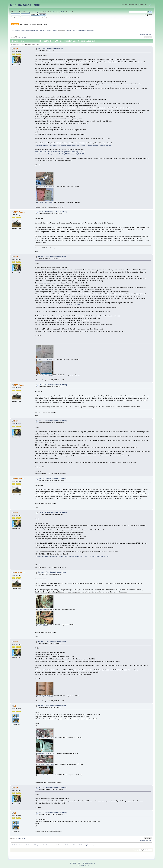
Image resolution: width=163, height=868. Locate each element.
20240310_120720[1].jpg (44, 359)
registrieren (39, 12)
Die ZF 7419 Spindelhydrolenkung (50, 49)
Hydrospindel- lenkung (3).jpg (45, 775)
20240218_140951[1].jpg (44, 186)
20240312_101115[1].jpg (44, 696)
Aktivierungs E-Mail (59, 12)
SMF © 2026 (81, 863)
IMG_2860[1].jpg (41, 609)
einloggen (29, 12)
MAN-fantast (20, 212)
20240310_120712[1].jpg (44, 375)
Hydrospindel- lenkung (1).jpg (45, 738)
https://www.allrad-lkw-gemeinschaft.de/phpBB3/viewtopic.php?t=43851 (60, 152)
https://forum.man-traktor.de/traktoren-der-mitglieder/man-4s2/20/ (58, 305)
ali (15, 706)
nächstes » (149, 34)
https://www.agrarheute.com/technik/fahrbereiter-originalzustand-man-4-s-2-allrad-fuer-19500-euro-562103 (72, 556)
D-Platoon (68, 31)
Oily (16, 49)
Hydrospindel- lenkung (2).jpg (45, 764)
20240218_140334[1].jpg (44, 202)
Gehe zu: (136, 850)
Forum (36, 5)
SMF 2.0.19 (73, 863)
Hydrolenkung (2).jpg (43, 753)
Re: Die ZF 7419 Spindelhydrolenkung (53, 212)
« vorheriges (142, 34)
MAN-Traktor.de (21, 5)
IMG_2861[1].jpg (41, 625)
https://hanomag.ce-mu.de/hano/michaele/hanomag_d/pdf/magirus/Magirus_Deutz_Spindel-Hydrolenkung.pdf (73, 145)
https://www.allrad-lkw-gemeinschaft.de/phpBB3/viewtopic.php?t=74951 (60, 154)
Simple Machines (90, 863)
